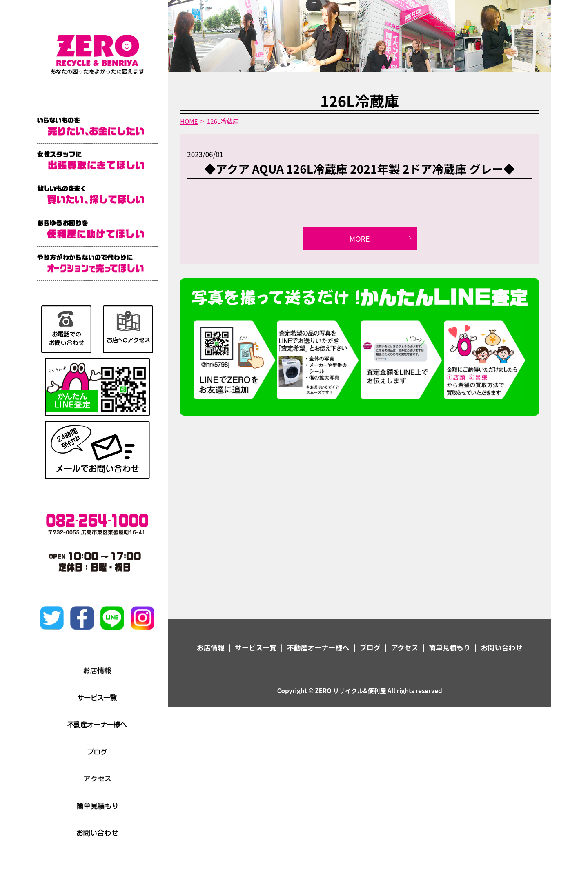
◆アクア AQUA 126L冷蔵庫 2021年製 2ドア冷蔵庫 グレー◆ (360, 169)
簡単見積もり (450, 647)
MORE (360, 238)
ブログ (370, 647)
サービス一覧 (256, 647)
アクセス (404, 647)
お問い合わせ (501, 647)
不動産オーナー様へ (318, 647)
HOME (189, 121)
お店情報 (211, 647)
